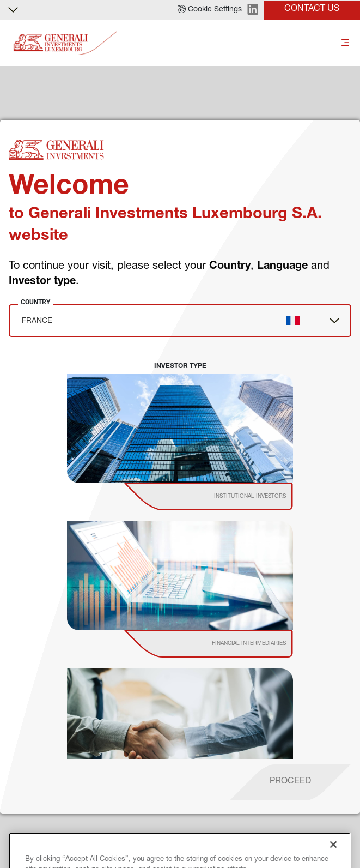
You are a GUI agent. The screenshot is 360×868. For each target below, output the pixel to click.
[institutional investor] (224, 497)
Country (35, 302)
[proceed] (290, 782)
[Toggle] (345, 43)
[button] (210, 10)
